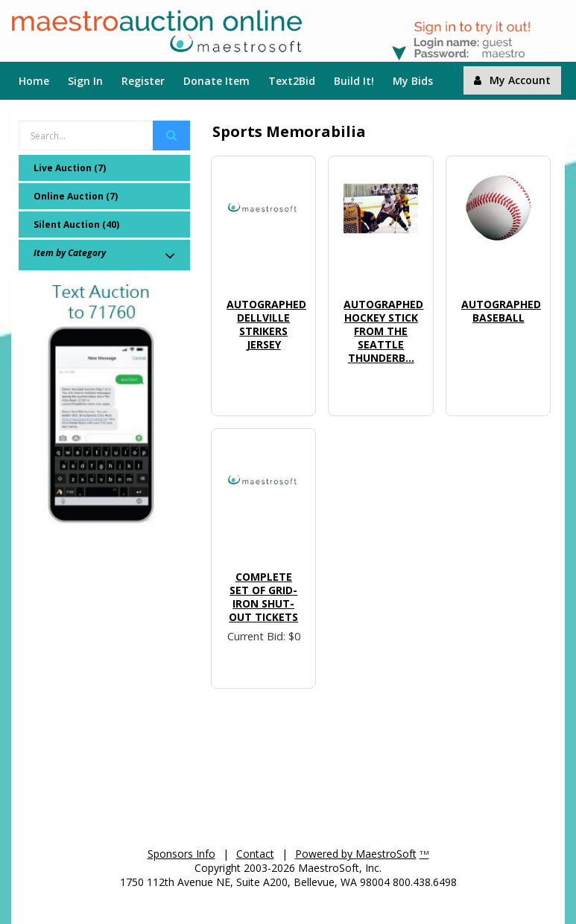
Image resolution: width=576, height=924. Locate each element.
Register (143, 81)
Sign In (85, 81)
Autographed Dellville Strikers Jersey (266, 324)
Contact (255, 854)
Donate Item (216, 81)
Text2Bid (292, 81)
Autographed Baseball (501, 311)
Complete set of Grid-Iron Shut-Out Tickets (263, 597)
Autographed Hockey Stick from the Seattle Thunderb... (383, 331)
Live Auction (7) (70, 168)
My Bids (413, 81)
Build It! (354, 81)
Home (34, 81)
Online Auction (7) (76, 196)
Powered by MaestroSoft (356, 854)
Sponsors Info (181, 854)
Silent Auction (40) (76, 224)
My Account (512, 80)
